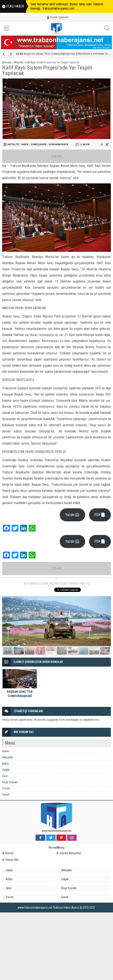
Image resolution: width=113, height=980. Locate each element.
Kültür (6, 764)
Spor (5, 776)
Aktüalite (18, 62)
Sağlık (6, 770)
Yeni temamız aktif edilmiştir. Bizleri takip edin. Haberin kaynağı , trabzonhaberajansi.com (67, 6)
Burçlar (8, 853)
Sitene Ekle (10, 860)
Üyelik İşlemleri (59, 17)
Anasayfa (7, 62)
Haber (25, 144)
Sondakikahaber (58, 144)
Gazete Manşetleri (69, 853)
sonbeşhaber (39, 144)
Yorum (6, 788)
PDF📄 (100, 515)
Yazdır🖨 (72, 515)
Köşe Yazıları (10, 782)
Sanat (6, 794)
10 (105, 651)
